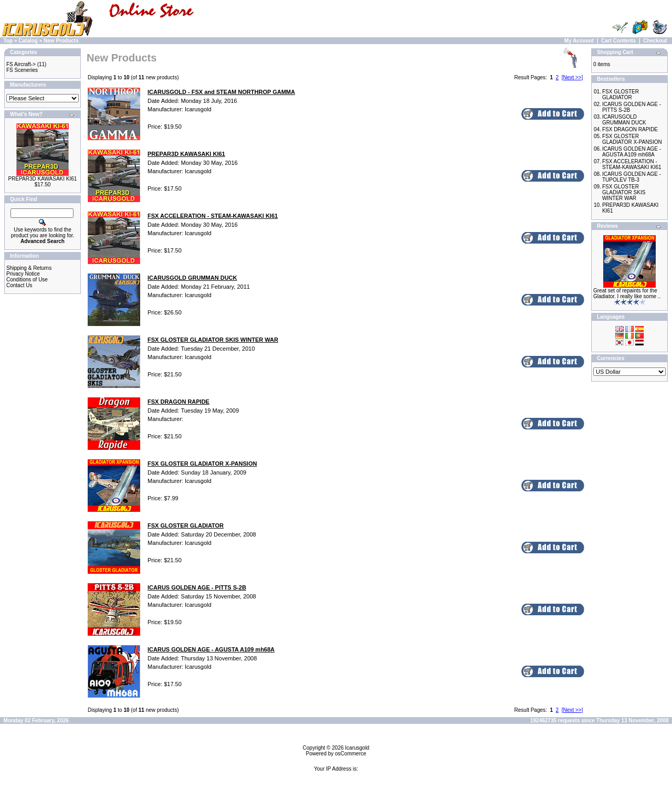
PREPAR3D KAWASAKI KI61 (43, 179)
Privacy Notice (23, 274)
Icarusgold (357, 748)
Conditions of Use (27, 280)
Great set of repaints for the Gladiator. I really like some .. (627, 293)
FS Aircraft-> (21, 64)
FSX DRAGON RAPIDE (630, 129)
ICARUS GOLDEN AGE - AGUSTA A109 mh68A (632, 152)
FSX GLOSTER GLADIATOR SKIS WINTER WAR (624, 192)
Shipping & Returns (29, 268)
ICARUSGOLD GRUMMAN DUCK (624, 120)
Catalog (28, 41)
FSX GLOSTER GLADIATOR (621, 94)
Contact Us (19, 285)
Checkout (655, 41)
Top (8, 41)
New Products (61, 41)
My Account (579, 41)
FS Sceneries (22, 70)
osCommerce (350, 754)
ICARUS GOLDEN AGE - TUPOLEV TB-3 (632, 177)
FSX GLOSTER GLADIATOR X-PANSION (632, 139)
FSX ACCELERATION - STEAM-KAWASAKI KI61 (632, 164)
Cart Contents (618, 41)
